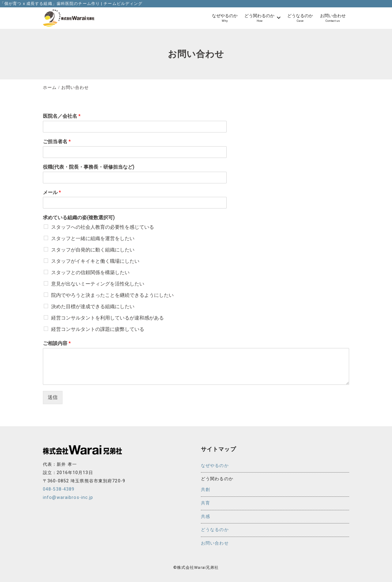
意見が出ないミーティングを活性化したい (98, 284)
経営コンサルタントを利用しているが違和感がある (107, 318)
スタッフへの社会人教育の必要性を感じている (103, 227)
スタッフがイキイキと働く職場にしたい (95, 261)
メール (52, 192)
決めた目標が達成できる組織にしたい (93, 306)
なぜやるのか (215, 466)
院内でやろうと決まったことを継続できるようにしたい (112, 295)
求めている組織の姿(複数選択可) (79, 218)
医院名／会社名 (62, 116)
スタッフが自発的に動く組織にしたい (93, 250)
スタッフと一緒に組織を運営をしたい (93, 238)
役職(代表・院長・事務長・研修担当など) (89, 167)
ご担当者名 (57, 142)
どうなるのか (215, 530)
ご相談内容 (57, 343)
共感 (205, 517)
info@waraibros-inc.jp (68, 498)
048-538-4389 (59, 489)
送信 (53, 397)
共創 (205, 490)
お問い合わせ (215, 543)
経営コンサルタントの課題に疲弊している (98, 329)
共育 (205, 503)
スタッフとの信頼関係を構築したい (90, 272)
